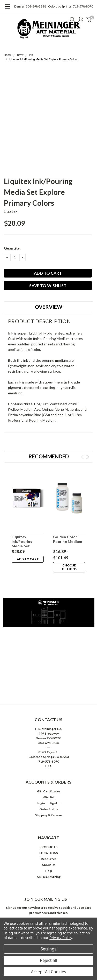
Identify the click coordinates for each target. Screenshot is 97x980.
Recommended (49, 456)
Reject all (48, 960)
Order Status (49, 809)
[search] (71, 19)
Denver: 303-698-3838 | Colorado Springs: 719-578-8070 (54, 6)
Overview (49, 307)
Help (49, 871)
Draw (20, 55)
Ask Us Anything (49, 877)
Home (8, 55)
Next (88, 457)
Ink (31, 55)
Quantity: (12, 248)
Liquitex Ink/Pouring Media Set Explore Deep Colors (24, 546)
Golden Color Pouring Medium (68, 539)
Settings (48, 949)
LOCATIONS (49, 853)
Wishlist (49, 797)
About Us (48, 865)
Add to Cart (28, 559)
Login (41, 803)
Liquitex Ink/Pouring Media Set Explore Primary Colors (43, 59)
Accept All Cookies (49, 972)
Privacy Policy (61, 938)
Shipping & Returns (49, 815)
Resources (49, 859)
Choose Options (69, 567)
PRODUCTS (48, 847)
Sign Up (55, 803)
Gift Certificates (49, 791)
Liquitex (11, 211)
